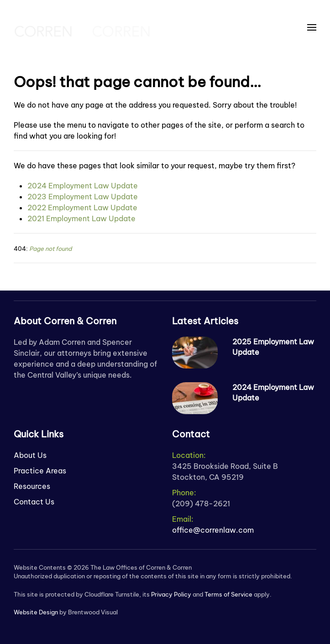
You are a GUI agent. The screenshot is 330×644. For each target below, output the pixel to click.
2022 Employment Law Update (82, 208)
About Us (30, 455)
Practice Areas (40, 471)
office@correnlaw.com (213, 530)
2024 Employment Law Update (83, 186)
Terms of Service (228, 594)
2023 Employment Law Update (83, 197)
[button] (312, 27)
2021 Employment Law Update (81, 218)
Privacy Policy (171, 594)
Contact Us (34, 502)
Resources (32, 486)
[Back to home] (82, 27)
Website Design (36, 612)
